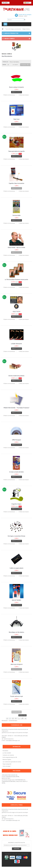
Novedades (5, 751)
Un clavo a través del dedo (16, 472)
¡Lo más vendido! (7, 753)
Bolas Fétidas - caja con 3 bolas (16, 248)
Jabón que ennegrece (16, 664)
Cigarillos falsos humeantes (16, 183)
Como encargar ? (7, 766)
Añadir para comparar (24, 95)
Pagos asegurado (7, 764)
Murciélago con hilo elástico (16, 632)
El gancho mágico (16, 504)
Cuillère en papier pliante (16, 568)
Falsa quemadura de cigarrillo (16, 151)
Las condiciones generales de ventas (12, 762)
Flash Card (16, 119)
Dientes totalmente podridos (16, 376)
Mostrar (4, 65)
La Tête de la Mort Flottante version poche (16, 280)
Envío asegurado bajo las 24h (10, 757)
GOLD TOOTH (16, 312)
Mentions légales (7, 760)
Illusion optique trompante (16, 87)
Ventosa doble (16, 215)
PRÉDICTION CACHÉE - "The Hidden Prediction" (16, 408)
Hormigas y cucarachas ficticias (16, 536)
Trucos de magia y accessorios (13, 29)
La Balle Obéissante (16, 344)
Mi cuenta (6, 3)
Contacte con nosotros (8, 755)
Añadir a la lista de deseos (10, 95)
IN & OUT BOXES (16, 600)
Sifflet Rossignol (16, 440)
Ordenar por (5, 62)
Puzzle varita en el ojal (16, 696)
